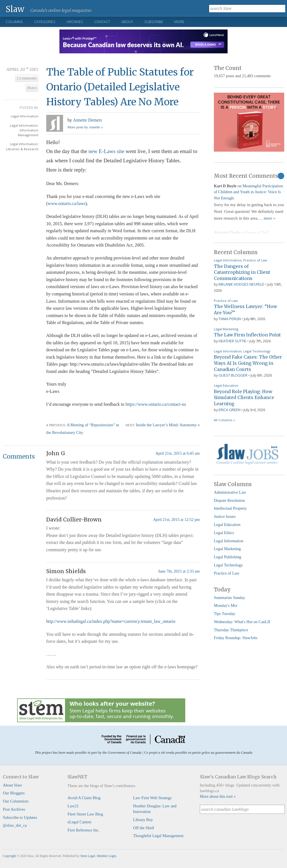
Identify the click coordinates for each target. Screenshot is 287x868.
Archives (75, 22)
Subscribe (154, 22)
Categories (45, 22)
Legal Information (25, 116)
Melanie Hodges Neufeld (241, 284)
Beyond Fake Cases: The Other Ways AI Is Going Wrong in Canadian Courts (248, 363)
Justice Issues (225, 516)
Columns (14, 22)
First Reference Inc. (84, 830)
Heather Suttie (232, 341)
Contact (102, 22)
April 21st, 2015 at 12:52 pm (176, 520)
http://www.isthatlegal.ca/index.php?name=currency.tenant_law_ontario (111, 621)
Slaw (15, 9)
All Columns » (224, 420)
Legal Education (226, 385)
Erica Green (230, 410)
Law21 (73, 806)
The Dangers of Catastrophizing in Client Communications (242, 272)
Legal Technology (257, 351)
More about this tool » (218, 796)
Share (32, 88)
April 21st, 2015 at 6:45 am (177, 453)
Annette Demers (87, 120)
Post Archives (14, 809)
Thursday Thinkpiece (231, 630)
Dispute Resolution (229, 500)
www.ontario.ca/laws (67, 203)
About (127, 22)
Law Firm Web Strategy (152, 798)
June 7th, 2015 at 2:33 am (179, 571)
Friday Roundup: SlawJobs (236, 638)
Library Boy (143, 820)
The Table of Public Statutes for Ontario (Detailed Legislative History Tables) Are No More (120, 87)
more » (270, 218)
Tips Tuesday (225, 614)
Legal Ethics (224, 533)
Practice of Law (255, 260)
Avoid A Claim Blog (84, 798)
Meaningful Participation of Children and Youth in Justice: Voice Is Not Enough (248, 192)
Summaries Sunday (230, 598)
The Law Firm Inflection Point (247, 335)
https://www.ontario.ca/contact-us (156, 404)
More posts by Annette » (85, 127)
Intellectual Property (230, 508)
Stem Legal (88, 856)
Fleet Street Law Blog (85, 814)
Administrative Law (230, 492)
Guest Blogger (233, 375)
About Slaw (12, 785)
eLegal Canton (79, 822)
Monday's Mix (226, 605)
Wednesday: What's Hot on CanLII (242, 622)
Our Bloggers (14, 793)
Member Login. (107, 856)
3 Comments (27, 78)
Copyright (9, 856)
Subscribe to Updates (20, 817)
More (179, 22)
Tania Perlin (230, 319)
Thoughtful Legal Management (158, 836)
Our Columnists (16, 801)
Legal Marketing (226, 329)
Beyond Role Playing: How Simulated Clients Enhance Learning (244, 397)
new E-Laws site (107, 151)
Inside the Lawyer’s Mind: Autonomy (166, 425)
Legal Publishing (228, 557)
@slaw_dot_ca (15, 825)
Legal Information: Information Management (24, 130)
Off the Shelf (144, 828)
